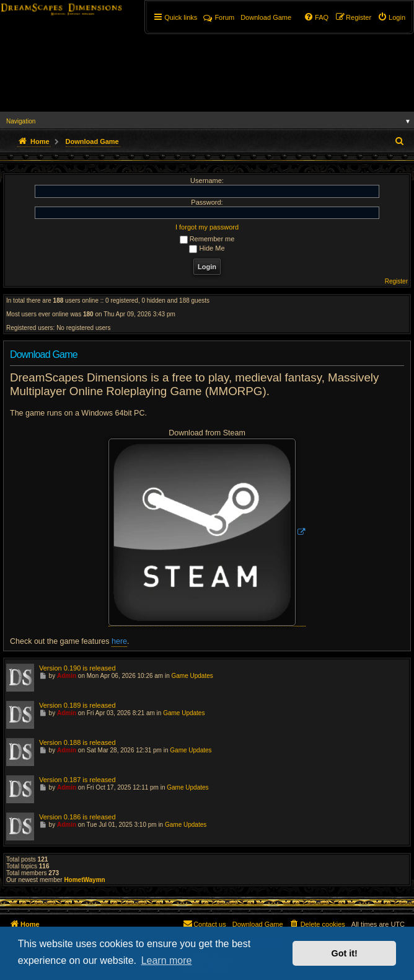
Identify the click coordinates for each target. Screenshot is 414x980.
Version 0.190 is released (77, 668)
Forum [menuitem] (219, 17)
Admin (67, 676)
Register (396, 281)
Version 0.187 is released (77, 780)
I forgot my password (207, 227)
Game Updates (192, 676)
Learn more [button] (167, 960)
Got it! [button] (345, 953)
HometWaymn (84, 880)
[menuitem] (391, 17)
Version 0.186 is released (77, 817)
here (119, 641)
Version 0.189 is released (77, 705)
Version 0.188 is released (77, 742)
